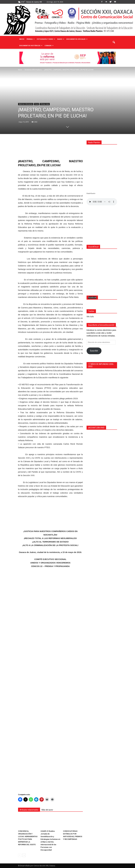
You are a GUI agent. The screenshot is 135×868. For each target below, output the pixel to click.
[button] (114, 42)
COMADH (49, 45)
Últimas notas (45, 104)
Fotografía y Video (46, 39)
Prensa (31, 39)
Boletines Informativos (26, 104)
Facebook (92, 455)
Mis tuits (90, 474)
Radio (61, 39)
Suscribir (94, 508)
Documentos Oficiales (77, 39)
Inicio (22, 39)
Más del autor (47, 810)
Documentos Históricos (31, 45)
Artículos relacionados (29, 810)
